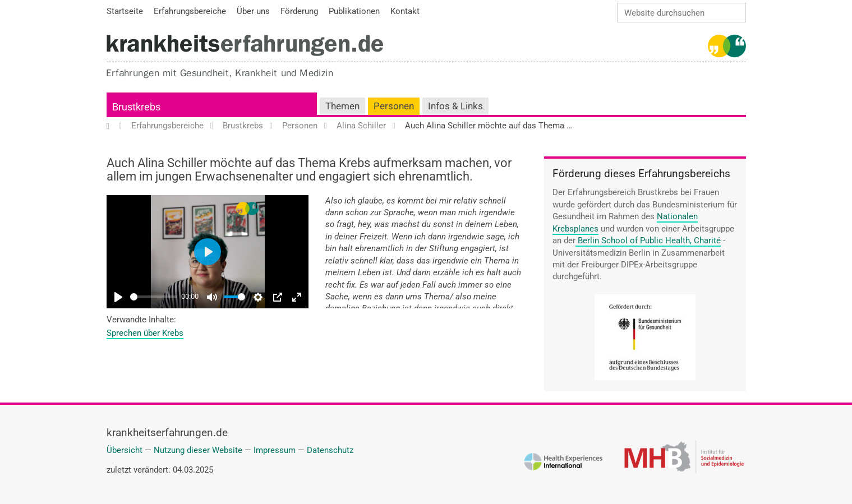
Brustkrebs (136, 107)
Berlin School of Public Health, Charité (649, 241)
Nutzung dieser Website (198, 450)
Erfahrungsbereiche (167, 126)
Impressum (275, 450)
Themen (342, 106)
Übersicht (125, 450)
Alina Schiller (361, 126)
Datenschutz (330, 450)
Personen (394, 106)
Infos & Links (455, 106)
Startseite (114, 126)
